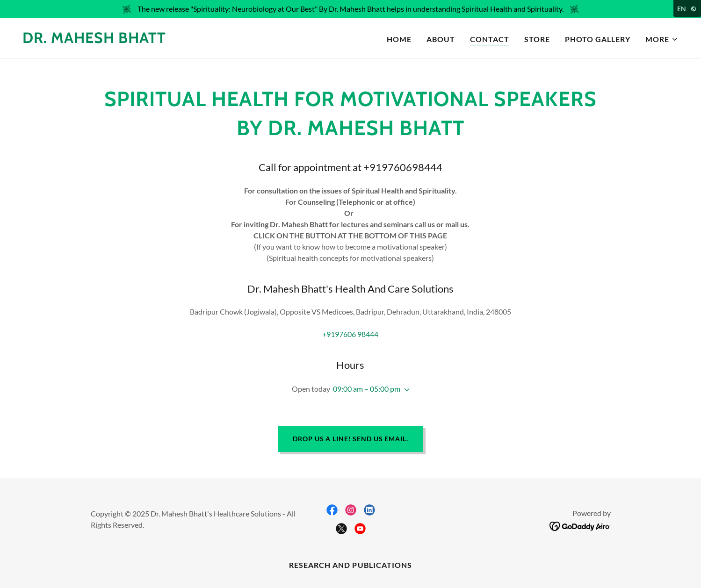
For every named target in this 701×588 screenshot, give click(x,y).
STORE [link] (537, 39)
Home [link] (399, 39)
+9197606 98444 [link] (350, 334)
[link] (94, 40)
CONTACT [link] (490, 39)
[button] (662, 39)
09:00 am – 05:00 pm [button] (367, 389)
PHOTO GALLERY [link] (598, 39)
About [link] (441, 39)
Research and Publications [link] (350, 565)
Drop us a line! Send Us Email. (350, 439)
